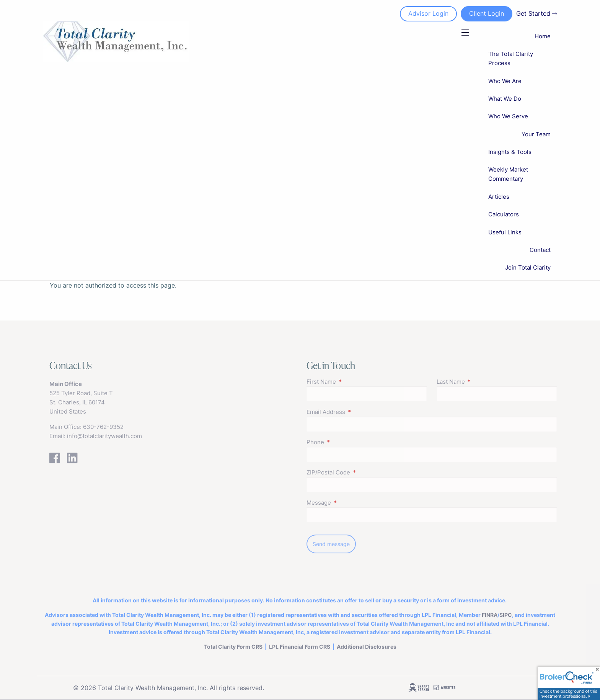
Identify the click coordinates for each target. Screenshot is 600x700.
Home (543, 36)
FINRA (490, 615)
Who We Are (505, 81)
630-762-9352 (103, 427)
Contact (540, 250)
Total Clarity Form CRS (233, 647)
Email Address (355, 412)
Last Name (480, 382)
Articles (499, 197)
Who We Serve (508, 116)
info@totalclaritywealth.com (104, 436)
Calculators (504, 214)
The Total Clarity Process (511, 58)
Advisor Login (428, 13)
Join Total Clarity (528, 267)
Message (348, 503)
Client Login (486, 13)
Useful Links (505, 232)
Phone (345, 442)
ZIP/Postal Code (358, 472)
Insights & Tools (510, 152)
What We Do (505, 99)
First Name (351, 382)
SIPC (506, 615)
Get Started (536, 13)
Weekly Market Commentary (508, 174)
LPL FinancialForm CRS (300, 647)
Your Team (536, 134)
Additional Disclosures (367, 647)
